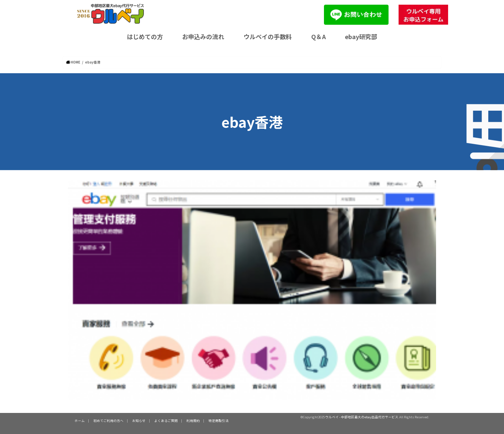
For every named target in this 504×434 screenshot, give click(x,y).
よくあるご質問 (166, 420)
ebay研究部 (361, 36)
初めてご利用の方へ (108, 420)
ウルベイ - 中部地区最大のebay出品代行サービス (362, 417)
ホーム (80, 420)
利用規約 (193, 420)
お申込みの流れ (203, 36)
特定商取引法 (219, 420)
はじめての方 (145, 36)
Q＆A (319, 36)
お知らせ (139, 420)
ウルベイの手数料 (268, 36)
